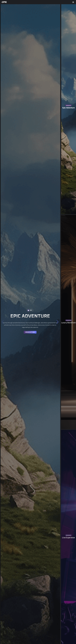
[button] (58, 322)
